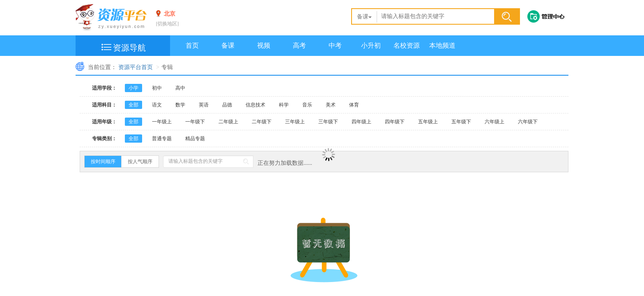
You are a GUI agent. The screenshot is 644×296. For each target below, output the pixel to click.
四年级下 (395, 122)
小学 (133, 88)
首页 (192, 45)
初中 (157, 88)
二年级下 (262, 122)
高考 (299, 45)
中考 (335, 45)
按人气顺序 (140, 162)
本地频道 (442, 45)
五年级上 (428, 122)
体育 (354, 105)
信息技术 (255, 105)
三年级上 (295, 122)
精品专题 (195, 139)
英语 (204, 105)
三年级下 (328, 122)
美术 (331, 105)
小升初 (371, 45)
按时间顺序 (103, 162)
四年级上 (361, 122)
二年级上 (228, 122)
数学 (180, 105)
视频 (264, 45)
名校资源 (407, 45)
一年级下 (195, 122)
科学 (284, 105)
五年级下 (461, 122)
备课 (364, 17)
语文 (157, 105)
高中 (180, 88)
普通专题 (162, 139)
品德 (227, 105)
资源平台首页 (136, 67)
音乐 (307, 105)
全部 (133, 105)
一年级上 (162, 122)
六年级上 (494, 122)
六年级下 (528, 122)
